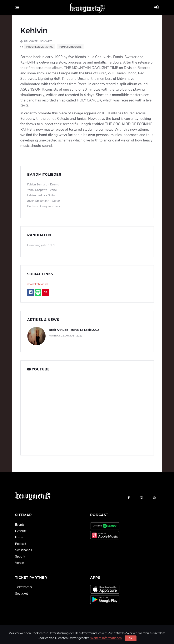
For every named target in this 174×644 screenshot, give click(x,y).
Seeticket (22, 594)
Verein (20, 563)
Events (20, 525)
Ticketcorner (24, 587)
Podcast (21, 544)
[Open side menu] (17, 8)
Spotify (20, 556)
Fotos (19, 537)
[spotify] (154, 498)
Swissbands (24, 550)
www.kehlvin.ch (38, 284)
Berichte (21, 531)
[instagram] (141, 498)
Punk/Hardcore (70, 47)
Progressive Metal (39, 47)
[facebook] (129, 498)
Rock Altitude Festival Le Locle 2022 (74, 330)
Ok (131, 638)
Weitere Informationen (106, 638)
